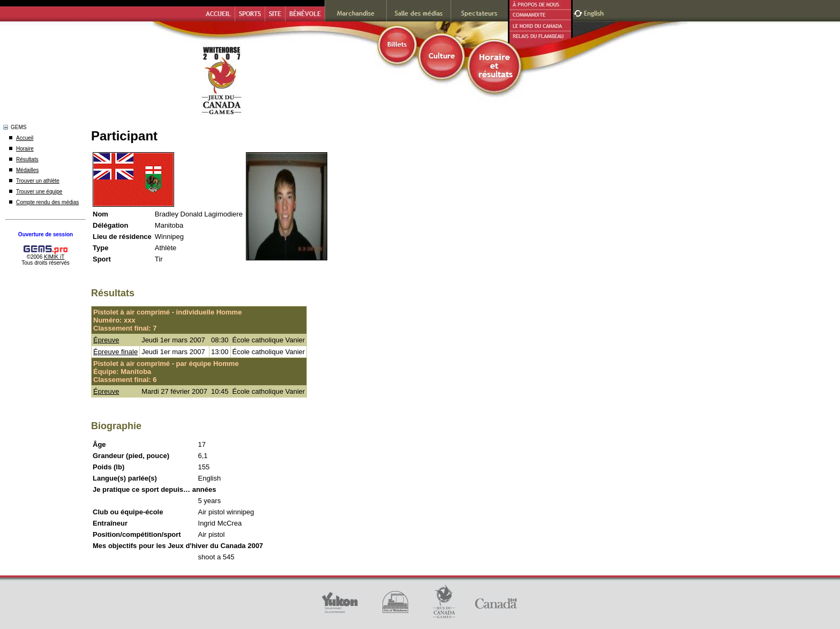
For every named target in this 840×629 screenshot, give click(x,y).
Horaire (25, 149)
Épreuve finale (115, 352)
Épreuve (106, 340)
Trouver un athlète (38, 181)
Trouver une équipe (39, 192)
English (595, 12)
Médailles (27, 170)
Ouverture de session (46, 234)
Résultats (27, 159)
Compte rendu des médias (47, 202)
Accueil (25, 138)
